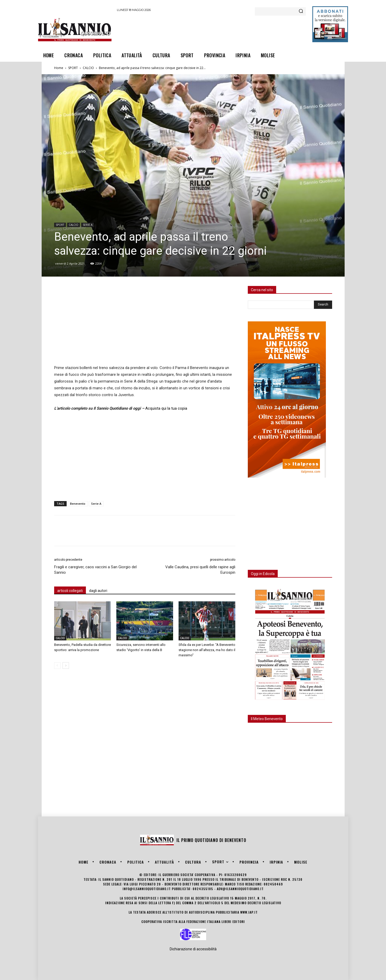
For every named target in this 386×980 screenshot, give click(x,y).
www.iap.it (249, 912)
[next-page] (66, 666)
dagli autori (98, 591)
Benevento (78, 504)
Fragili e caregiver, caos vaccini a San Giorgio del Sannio (95, 570)
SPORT (73, 68)
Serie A (96, 504)
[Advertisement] (212, 29)
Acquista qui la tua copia (166, 408)
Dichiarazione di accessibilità (193, 949)
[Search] (301, 11)
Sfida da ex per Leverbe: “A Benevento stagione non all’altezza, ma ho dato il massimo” (207, 650)
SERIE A (88, 225)
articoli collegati (70, 591)
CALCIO (88, 68)
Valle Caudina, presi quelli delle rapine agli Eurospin (200, 570)
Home (59, 68)
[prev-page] (57, 666)
